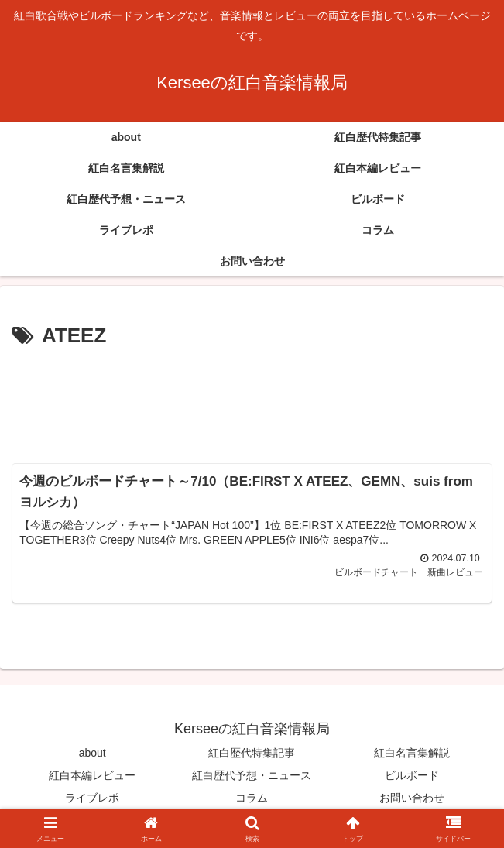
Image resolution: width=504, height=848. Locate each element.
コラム (252, 798)
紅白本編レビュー (92, 776)
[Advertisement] (252, 400)
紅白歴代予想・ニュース (252, 776)
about (93, 753)
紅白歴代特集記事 (252, 753)
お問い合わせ (412, 798)
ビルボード (412, 776)
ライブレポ (92, 798)
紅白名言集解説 (412, 753)
